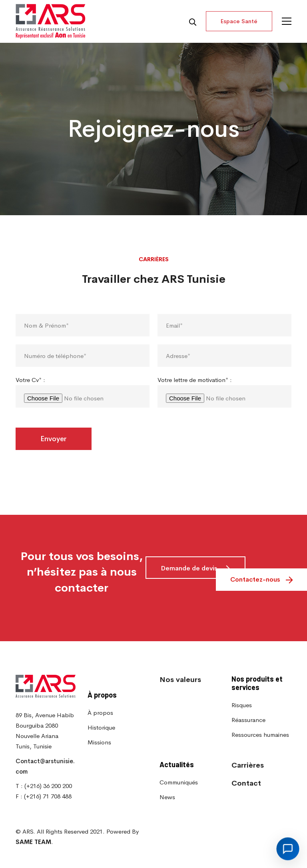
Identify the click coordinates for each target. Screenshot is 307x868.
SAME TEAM (33, 842)
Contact (246, 783)
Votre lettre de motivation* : (195, 401)
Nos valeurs (180, 680)
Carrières (248, 765)
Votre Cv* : (30, 401)
